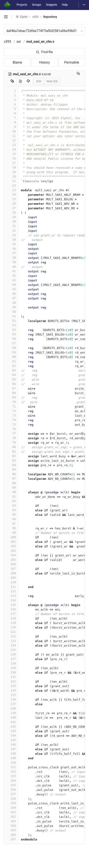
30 (11, 222)
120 (11, 627)
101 (11, 542)
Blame (17, 62)
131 (11, 677)
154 (11, 781)
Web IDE (52, 81)
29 (11, 217)
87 (11, 478)
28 (11, 212)
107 (11, 569)
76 (11, 429)
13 (11, 145)
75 (11, 424)
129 (11, 668)
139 (11, 713)
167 (11, 839)
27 (11, 208)
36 (11, 249)
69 (11, 397)
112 (11, 591)
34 (11, 240)
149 (11, 758)
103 (11, 551)
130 (11, 672)
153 (11, 776)
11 (11, 136)
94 (11, 510)
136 (11, 699)
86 (11, 474)
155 (11, 785)
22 (11, 185)
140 (11, 717)
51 (11, 316)
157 (11, 794)
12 (11, 140)
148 (11, 754)
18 (11, 167)
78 (11, 438)
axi (19, 42)
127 (11, 659)
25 (11, 199)
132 (11, 681)
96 (11, 519)
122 (11, 636)
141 (11, 722)
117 (11, 614)
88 (11, 483)
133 (11, 686)
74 (11, 420)
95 (11, 515)
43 (11, 280)
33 (11, 235)
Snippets (51, 5)
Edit (39, 81)
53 (11, 325)
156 (11, 790)
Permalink (72, 62)
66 (11, 384)
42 (11, 276)
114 (11, 600)
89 (11, 488)
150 (11, 763)
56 (11, 339)
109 (11, 578)
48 (11, 303)
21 (11, 181)
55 (11, 334)
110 (11, 582)
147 (11, 749)
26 (11, 203)
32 (11, 231)
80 (11, 447)
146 (11, 744)
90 (11, 492)
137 (11, 704)
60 (11, 357)
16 (11, 158)
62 (11, 366)
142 (11, 726)
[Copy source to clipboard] (12, 81)
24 (11, 194)
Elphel (21, 17)
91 (11, 497)
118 (11, 618)
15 (11, 154)
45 (11, 289)
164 (11, 826)
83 (11, 460)
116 (11, 609)
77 (11, 433)
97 (11, 524)
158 (11, 799)
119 (11, 623)
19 (11, 172)
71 (11, 406)
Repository (50, 17)
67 (11, 388)
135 (11, 695)
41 (11, 271)
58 (11, 348)
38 (11, 258)
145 (11, 740)
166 (11, 835)
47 (11, 298)
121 (11, 632)
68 (11, 393)
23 (11, 190)
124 (11, 645)
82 (11, 456)
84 (11, 465)
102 (11, 546)
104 (11, 555)
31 (11, 226)
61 (11, 361)
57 (11, 343)
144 (11, 735)
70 (11, 402)
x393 (7, 42)
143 (11, 731)
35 (11, 244)
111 (11, 587)
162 (11, 817)
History (44, 62)
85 (11, 469)
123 (11, 641)
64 (11, 375)
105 (11, 560)
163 (11, 821)
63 (11, 370)
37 (11, 253)
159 (11, 803)
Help (65, 5)
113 (11, 596)
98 (11, 528)
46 (11, 294)
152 (11, 772)
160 (11, 808)
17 (11, 163)
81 (11, 451)
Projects (22, 5)
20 (11, 176)
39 (11, 262)
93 (11, 506)
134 (11, 690)
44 (11, 285)
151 (11, 767)
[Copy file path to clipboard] (78, 74)
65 (11, 379)
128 (11, 663)
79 (11, 442)
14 (11, 149)
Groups (37, 5)
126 (11, 654)
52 (11, 321)
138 (11, 708)
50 (11, 312)
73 (11, 415)
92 (11, 501)
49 (11, 307)
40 (11, 267)
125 (11, 650)
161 (11, 812)
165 (11, 830)
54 (11, 330)
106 (11, 564)
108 (11, 573)
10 (11, 131)
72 (11, 411)
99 (11, 533)
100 (11, 537)
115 (11, 605)
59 (11, 352)
